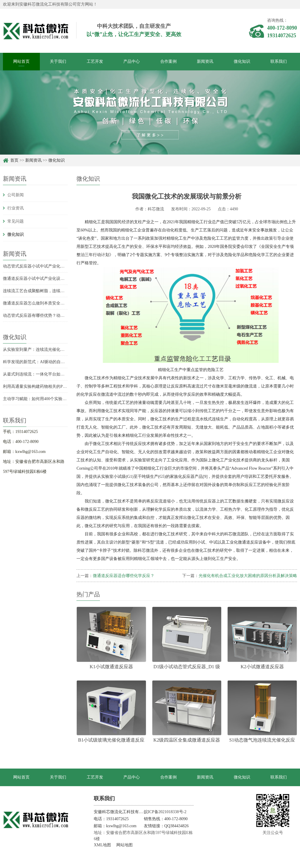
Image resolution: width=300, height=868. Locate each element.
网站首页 (21, 61)
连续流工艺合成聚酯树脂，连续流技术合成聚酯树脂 (50, 291)
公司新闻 (16, 195)
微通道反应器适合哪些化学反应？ (124, 576)
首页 (14, 160)
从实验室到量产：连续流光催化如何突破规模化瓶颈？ (52, 350)
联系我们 (279, 61)
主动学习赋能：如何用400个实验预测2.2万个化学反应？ (54, 399)
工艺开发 (95, 61)
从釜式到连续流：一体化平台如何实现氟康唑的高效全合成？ (58, 374)
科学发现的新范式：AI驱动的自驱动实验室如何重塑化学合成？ (60, 362)
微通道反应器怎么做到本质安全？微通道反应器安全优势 (54, 303)
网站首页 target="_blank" (21, 781)
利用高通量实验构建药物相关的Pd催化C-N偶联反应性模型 (56, 386)
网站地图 (125, 845)
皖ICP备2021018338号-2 (165, 812)
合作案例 (168, 61)
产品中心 (132, 61)
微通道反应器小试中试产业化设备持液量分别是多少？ (52, 279)
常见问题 (16, 221)
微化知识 (242, 61)
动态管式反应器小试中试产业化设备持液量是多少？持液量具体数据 (64, 266)
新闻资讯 (205, 61)
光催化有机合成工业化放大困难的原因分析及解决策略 (248, 576)
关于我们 (58, 61)
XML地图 (102, 845)
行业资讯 (16, 208)
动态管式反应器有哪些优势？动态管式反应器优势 (48, 315)
